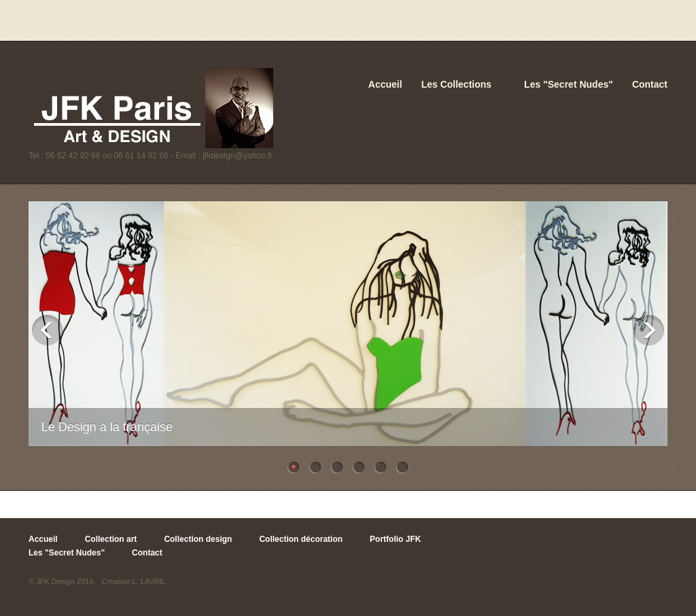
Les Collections (456, 84)
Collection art (111, 539)
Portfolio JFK (395, 539)
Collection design (198, 539)
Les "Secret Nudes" (569, 84)
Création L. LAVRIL (134, 581)
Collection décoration (301, 539)
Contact (650, 84)
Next (649, 330)
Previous (47, 330)
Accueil (385, 84)
